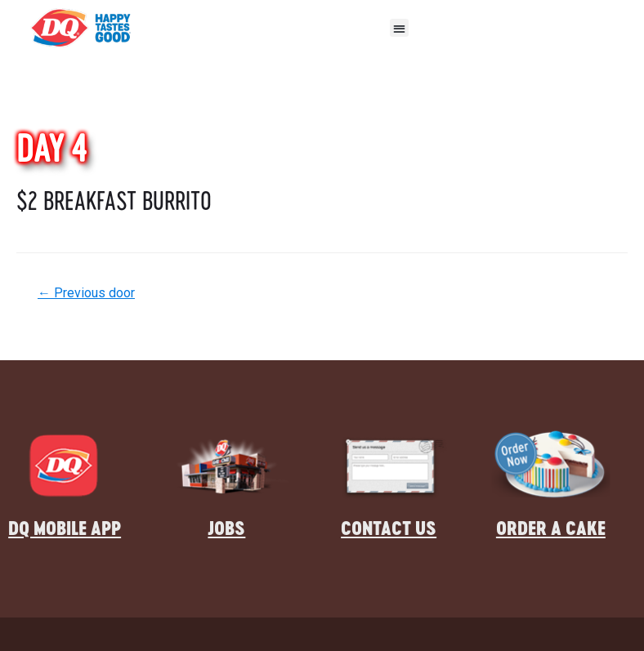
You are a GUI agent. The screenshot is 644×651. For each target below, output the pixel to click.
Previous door (86, 293)
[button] (399, 28)
